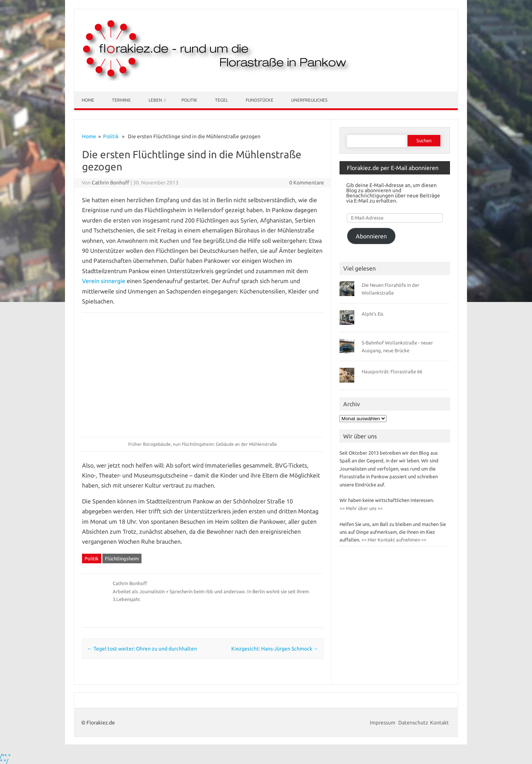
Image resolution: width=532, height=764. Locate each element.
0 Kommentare (307, 183)
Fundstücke (260, 100)
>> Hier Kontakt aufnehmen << (393, 540)
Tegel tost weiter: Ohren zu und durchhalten (142, 649)
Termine (121, 100)
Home (88, 100)
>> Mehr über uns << (361, 508)
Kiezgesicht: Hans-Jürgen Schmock (275, 649)
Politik (189, 100)
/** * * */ (5, 758)
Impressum (383, 723)
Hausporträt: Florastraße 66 (392, 371)
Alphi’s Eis (373, 314)
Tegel (221, 100)
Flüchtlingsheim (122, 558)
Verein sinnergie (104, 281)
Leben (155, 100)
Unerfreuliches (309, 100)
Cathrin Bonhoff (110, 183)
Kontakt (439, 723)
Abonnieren (371, 236)
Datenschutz (413, 723)
